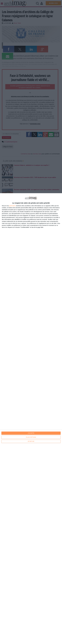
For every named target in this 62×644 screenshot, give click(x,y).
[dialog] (31, 419)
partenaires (12, 206)
